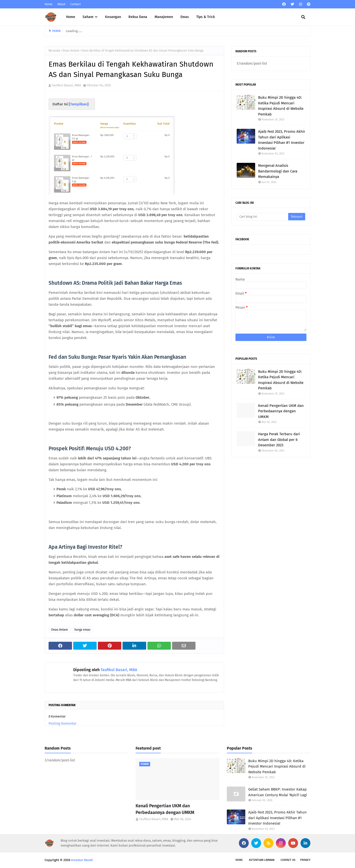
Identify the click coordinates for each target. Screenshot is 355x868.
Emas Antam (71, 51)
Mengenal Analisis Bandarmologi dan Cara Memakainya (278, 171)
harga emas (82, 630)
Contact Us (288, 860)
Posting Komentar (62, 724)
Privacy (305, 860)
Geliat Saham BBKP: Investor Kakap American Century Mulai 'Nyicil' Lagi (278, 792)
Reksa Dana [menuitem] (138, 17)
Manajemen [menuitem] (164, 17)
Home (49, 4)
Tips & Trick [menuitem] (205, 17)
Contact (75, 4)
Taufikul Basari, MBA (66, 85)
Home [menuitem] (71, 17)
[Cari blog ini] (262, 217)
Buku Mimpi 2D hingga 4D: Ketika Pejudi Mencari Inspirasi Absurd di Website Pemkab (281, 106)
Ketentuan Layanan (262, 860)
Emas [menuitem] (185, 17)
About (61, 4)
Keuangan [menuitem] (113, 17)
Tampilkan (79, 104)
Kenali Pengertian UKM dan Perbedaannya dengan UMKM (281, 411)
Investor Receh (82, 860)
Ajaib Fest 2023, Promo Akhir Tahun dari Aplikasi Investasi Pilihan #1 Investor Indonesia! (282, 140)
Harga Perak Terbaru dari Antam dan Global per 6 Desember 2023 (279, 440)
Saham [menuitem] (88, 17)
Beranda (54, 51)
